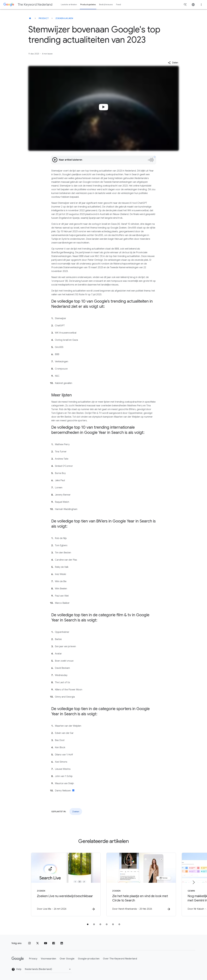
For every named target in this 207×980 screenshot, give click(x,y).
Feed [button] (119, 5)
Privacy (33, 959)
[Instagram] (29, 943)
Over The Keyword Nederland (120, 959)
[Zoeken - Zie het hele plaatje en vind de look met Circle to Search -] (141, 884)
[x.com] (38, 943)
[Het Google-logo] (18, 959)
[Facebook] (54, 943)
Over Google (67, 959)
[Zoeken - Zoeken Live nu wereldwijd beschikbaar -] (66, 884)
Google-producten (89, 959)
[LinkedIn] (62, 943)
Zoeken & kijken (64, 18)
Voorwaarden (49, 959)
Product (44, 18)
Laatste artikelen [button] (69, 5)
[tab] (88, 924)
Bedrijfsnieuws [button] (106, 5)
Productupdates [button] (88, 5)
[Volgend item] (193, 882)
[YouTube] (46, 943)
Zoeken (76, 812)
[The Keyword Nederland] (30, 18)
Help (16, 969)
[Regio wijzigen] (48, 969)
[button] (173, 63)
